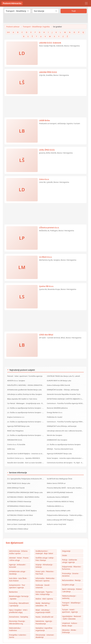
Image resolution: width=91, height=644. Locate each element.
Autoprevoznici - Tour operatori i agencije (17, 580)
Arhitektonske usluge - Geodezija (18, 567)
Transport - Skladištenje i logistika (36, 27)
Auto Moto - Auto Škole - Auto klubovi (18, 574)
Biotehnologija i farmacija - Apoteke (19, 592)
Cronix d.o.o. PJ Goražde (16, 441)
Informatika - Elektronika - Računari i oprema (45, 574)
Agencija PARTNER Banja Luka (18, 424)
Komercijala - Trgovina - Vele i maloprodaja (44, 587)
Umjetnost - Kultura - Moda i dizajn (70, 619)
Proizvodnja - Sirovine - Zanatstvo (71, 569)
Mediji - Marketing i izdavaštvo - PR (43, 599)
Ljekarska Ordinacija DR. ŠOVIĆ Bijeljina (22, 505)
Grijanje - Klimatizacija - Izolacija (44, 560)
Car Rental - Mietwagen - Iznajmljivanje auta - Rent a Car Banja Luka (26, 402)
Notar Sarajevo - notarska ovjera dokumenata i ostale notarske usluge (65, 454)
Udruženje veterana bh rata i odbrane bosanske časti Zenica (65, 428)
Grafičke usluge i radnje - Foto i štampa (45, 553)
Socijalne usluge (68, 579)
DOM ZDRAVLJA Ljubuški (16, 514)
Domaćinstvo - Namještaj (19, 611)
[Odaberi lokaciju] (45, 11)
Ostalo (65, 549)
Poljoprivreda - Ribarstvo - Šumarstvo (72, 562)
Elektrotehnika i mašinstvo (15, 624)
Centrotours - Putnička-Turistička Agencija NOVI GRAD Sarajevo (65, 402)
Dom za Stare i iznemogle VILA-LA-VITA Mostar (24, 518)
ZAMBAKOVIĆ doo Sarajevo (57, 437)
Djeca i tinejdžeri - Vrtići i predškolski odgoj (18, 606)
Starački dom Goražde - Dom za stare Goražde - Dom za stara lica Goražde (26, 459)
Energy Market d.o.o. (55, 411)
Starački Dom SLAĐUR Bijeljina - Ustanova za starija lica (26, 450)
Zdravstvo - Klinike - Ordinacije (69, 626)
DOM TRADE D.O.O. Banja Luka (18, 479)
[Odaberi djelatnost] (17, 11)
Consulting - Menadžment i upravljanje (19, 599)
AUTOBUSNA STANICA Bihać (17, 523)
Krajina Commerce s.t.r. (16, 415)
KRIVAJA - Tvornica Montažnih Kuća (60, 446)
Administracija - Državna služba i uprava (18, 546)
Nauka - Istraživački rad (44, 611)
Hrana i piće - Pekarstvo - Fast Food (45, 567)
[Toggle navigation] (86, 3)
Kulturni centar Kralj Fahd (56, 518)
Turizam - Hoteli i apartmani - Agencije (70, 605)
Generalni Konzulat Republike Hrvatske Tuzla (63, 393)
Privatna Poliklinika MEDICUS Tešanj (60, 497)
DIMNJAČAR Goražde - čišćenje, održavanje (62, 389)
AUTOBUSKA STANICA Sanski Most (20, 510)
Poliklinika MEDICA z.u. (55, 501)
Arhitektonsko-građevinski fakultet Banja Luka (24, 389)
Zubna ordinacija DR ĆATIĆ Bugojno (60, 514)
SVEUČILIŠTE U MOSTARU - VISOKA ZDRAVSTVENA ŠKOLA (26, 385)
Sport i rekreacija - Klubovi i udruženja (72, 585)
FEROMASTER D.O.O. (15, 437)
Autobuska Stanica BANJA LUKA (58, 505)
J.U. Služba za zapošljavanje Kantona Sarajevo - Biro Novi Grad (26, 433)
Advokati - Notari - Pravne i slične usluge (19, 553)
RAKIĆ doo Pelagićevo (15, 428)
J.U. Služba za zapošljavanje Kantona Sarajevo (63, 441)
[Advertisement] (45, 108)
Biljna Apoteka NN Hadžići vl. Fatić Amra (22, 398)
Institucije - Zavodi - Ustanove (43, 580)
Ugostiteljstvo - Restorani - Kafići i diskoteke (72, 612)
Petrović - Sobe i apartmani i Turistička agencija (24, 376)
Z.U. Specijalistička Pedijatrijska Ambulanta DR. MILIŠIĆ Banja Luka (26, 475)
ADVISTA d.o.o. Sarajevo (16, 380)
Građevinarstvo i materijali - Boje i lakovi (44, 546)
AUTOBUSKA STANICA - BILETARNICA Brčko (23, 492)
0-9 (8, 32)
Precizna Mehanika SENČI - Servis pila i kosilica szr (65, 483)
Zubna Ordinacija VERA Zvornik (58, 385)
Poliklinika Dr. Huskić (54, 415)
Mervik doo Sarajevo (54, 433)
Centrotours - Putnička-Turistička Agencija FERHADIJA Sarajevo (65, 420)
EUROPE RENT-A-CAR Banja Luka (59, 380)
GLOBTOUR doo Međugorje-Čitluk (59, 475)
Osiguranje (66, 545)
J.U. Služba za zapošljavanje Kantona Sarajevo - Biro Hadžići (26, 411)
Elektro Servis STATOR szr (56, 479)
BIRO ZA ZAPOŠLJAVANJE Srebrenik (59, 488)
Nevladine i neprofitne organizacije (44, 624)
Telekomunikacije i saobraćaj (69, 591)
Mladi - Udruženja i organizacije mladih (43, 606)
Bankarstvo (13, 586)
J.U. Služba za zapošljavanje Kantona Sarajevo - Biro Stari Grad (26, 420)
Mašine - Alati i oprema (44, 593)
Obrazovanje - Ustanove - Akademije (45, 631)
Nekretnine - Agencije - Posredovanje (44, 617)
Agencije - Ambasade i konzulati (17, 560)
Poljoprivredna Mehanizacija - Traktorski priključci (65, 510)
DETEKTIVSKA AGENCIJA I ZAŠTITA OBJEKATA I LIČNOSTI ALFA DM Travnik (65, 398)
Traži (74, 11)
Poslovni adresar (13, 27)
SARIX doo (11, 446)
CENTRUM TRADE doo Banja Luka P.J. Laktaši (63, 376)
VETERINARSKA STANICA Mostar (19, 501)
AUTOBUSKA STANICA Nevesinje (19, 497)
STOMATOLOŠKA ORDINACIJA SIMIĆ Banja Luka (24, 488)
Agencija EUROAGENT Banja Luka (59, 450)
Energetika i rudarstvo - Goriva (18, 631)
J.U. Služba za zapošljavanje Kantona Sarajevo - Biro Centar (26, 407)
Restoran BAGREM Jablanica (57, 407)
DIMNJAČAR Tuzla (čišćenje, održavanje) (61, 424)
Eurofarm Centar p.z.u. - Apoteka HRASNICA (23, 454)
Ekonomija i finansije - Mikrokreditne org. (17, 617)
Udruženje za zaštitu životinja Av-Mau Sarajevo (24, 393)
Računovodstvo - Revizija (71, 574)
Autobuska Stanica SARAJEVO (58, 492)
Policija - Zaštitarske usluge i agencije (70, 555)
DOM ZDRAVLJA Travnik (16, 483)
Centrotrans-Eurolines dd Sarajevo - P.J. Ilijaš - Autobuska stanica (65, 459)
